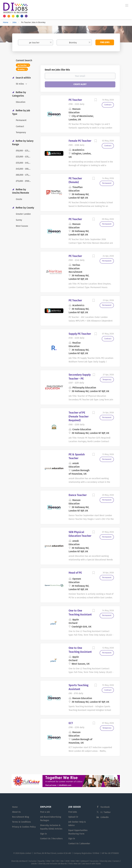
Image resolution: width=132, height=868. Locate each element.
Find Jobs (105, 42)
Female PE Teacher (80, 141)
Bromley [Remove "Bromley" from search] (21, 69)
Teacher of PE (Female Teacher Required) (79, 416)
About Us (16, 812)
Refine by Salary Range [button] (23, 143)
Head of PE (75, 573)
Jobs (14, 22)
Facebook (105, 807)
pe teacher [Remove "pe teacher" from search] (22, 65)
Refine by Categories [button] (19, 94)
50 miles (20, 84)
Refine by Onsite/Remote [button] (21, 191)
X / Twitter (106, 812)
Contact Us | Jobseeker (79, 844)
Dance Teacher (78, 495)
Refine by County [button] (25, 208)
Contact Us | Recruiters (51, 839)
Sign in (43, 834)
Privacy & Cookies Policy (24, 827)
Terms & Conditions (22, 822)
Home (6, 22)
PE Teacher (75, 100)
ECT (71, 723)
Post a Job (45, 812)
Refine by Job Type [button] (21, 112)
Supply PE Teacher (80, 334)
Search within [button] (23, 78)
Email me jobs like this (57, 70)
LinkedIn (105, 817)
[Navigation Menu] (127, 5)
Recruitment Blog (21, 817)
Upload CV (73, 817)
